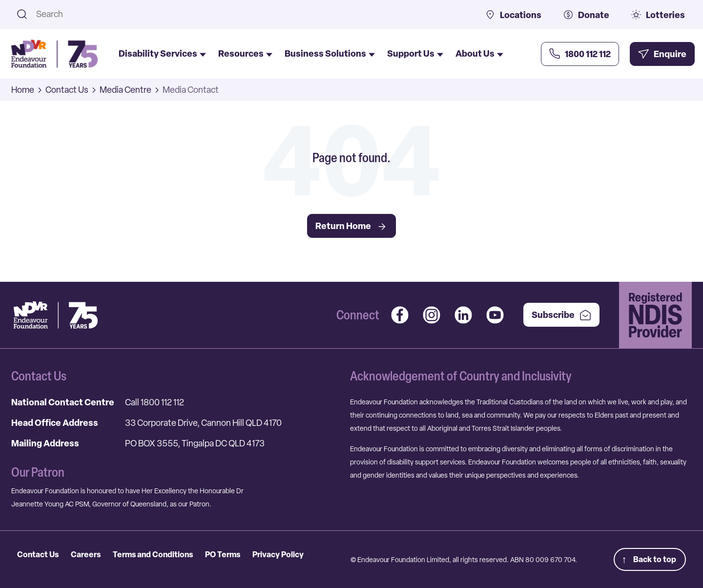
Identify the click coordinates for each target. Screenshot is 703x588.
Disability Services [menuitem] (162, 54)
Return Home (351, 226)
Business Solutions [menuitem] (330, 54)
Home (23, 90)
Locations (513, 15)
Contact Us (67, 90)
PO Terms (223, 554)
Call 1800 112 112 (155, 402)
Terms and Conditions (153, 554)
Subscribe (561, 315)
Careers (86, 554)
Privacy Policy (278, 554)
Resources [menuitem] (245, 54)
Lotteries (658, 15)
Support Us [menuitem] (415, 54)
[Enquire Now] (662, 54)
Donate (586, 15)
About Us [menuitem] (479, 54)
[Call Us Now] (580, 54)
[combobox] (248, 14)
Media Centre (125, 90)
